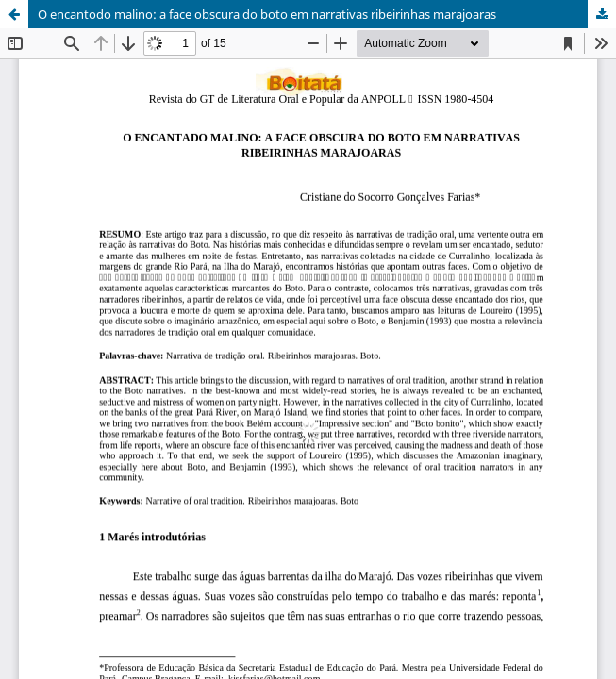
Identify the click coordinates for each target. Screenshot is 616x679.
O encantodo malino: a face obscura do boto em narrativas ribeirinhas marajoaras (267, 14)
